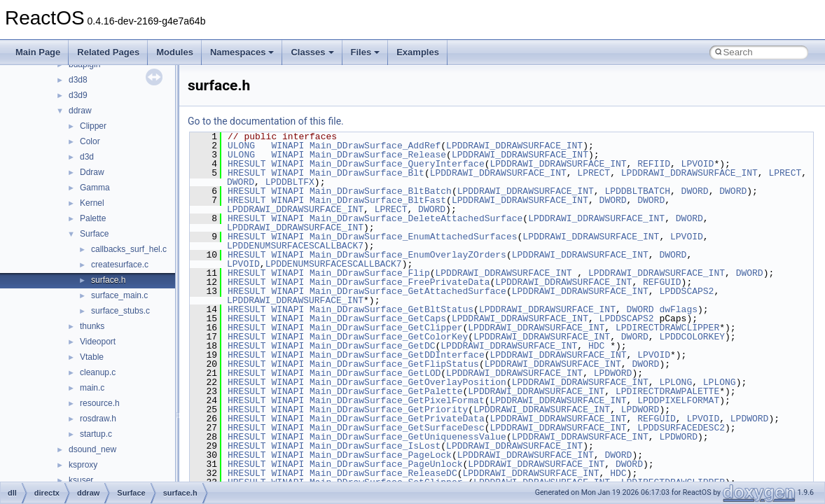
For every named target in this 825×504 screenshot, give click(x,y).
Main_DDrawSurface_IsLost (375, 446)
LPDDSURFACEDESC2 (681, 428)
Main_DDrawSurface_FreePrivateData (400, 282)
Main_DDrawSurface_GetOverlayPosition (408, 382)
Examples (418, 52)
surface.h (108, 280)
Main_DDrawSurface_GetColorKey (389, 337)
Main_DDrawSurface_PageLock (381, 455)
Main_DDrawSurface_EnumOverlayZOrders (408, 255)
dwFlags (678, 309)
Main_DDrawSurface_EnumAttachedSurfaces (413, 237)
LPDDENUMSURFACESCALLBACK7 (295, 246)
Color (90, 141)
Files (366, 52)
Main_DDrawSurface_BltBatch (381, 191)
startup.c (96, 434)
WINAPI (287, 146)
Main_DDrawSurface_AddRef (375, 146)
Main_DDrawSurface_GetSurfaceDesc (397, 428)
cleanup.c (98, 372)
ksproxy (83, 465)
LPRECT (594, 173)
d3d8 (78, 80)
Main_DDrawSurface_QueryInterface (397, 164)
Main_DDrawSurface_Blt (367, 173)
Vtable (92, 357)
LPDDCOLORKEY (692, 337)
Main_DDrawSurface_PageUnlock (386, 464)
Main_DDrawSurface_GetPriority (389, 409)
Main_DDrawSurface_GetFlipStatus (394, 364)
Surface (94, 234)
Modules (175, 52)
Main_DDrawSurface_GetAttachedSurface (408, 291)
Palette (93, 218)
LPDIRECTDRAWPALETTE (667, 391)
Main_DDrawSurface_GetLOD (375, 373)
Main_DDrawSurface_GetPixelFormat (397, 400)
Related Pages (108, 52)
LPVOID (698, 164)
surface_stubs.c (120, 311)
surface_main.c (119, 295)
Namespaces (242, 52)
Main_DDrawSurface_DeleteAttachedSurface (416, 218)
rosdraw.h (98, 419)
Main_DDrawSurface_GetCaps (378, 318)
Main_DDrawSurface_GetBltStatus (391, 309)
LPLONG (675, 382)
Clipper (93, 126)
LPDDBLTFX (290, 182)
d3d (87, 157)
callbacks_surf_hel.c (129, 249)
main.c (92, 388)
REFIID (654, 164)
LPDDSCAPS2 (686, 291)
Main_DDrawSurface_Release (378, 155)
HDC (596, 346)
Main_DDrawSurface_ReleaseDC (383, 473)
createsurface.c (120, 265)
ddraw (80, 111)
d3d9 (78, 95)
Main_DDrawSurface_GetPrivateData (397, 419)
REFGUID (662, 282)
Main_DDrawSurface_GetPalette (386, 391)
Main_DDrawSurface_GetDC (372, 346)
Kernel (92, 203)
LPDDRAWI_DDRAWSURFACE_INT (514, 146)
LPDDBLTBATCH (637, 191)
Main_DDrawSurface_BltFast (378, 200)
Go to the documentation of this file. (266, 121)
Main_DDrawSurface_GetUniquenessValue (408, 437)
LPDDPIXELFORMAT (678, 400)
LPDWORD (613, 373)
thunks (92, 326)
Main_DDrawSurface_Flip (370, 273)
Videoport (98, 342)
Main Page (38, 52)
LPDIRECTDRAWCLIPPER (667, 328)
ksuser (81, 480)
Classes (312, 52)
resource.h (100, 403)
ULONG (241, 146)
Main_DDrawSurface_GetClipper (386, 328)
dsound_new (92, 449)
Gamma (95, 188)
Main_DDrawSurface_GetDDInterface (397, 355)
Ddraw (92, 172)
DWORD (241, 182)
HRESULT (247, 164)
